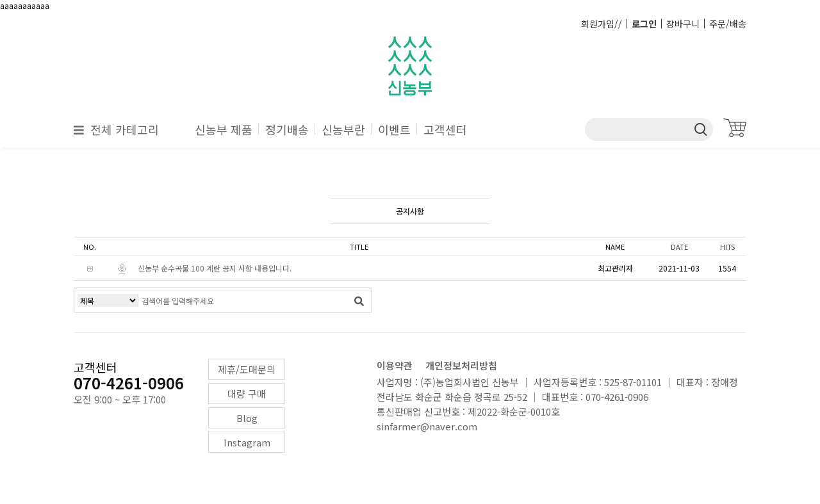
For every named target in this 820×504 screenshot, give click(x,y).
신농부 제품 (224, 129)
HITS (727, 247)
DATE (679, 247)
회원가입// (602, 24)
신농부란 (343, 129)
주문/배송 (728, 24)
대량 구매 (247, 394)
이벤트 (394, 129)
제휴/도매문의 (247, 369)
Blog (247, 418)
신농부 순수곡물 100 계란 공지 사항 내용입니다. (215, 268)
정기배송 (287, 129)
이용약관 (395, 365)
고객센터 (445, 129)
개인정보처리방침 (461, 365)
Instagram (247, 442)
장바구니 (683, 24)
